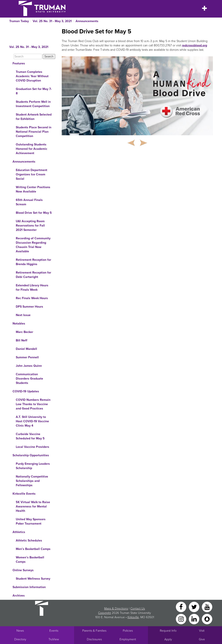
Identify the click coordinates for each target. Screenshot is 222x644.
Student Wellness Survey (33, 579)
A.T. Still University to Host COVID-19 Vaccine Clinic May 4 (32, 421)
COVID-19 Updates (26, 391)
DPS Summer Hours (29, 307)
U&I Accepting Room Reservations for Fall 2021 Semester (30, 226)
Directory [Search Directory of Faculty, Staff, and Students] (20, 639)
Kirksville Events (24, 494)
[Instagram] (181, 619)
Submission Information (29, 587)
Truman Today (19, 21)
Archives (19, 596)
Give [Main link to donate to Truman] (202, 639)
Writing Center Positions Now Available (33, 189)
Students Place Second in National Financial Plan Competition (34, 132)
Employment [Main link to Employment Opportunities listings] (128, 639)
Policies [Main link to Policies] (128, 631)
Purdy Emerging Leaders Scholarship (33, 466)
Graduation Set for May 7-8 (34, 91)
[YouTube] (207, 607)
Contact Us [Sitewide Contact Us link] (138, 609)
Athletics (19, 532)
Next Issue (23, 315)
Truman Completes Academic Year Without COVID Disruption (32, 76)
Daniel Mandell (26, 349)
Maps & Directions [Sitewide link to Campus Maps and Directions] (116, 609)
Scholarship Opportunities (31, 455)
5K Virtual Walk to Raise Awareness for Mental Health (33, 506)
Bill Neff (22, 340)
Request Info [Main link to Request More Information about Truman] (168, 631)
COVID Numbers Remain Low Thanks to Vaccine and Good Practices (33, 404)
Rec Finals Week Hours (32, 298)
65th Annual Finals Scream (29, 202)
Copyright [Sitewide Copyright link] (105, 613)
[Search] (28, 56)
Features (19, 63)
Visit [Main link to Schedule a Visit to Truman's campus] (202, 631)
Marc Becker (24, 332)
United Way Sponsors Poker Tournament (31, 521)
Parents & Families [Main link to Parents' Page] (94, 631)
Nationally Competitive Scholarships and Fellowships (32, 481)
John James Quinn (29, 366)
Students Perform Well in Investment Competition (33, 104)
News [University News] (20, 631)
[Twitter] (194, 607)
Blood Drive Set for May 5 (34, 213)
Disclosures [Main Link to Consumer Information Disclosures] (94, 639)
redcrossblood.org (194, 45)
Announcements (87, 21)
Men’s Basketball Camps (33, 549)
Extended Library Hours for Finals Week (32, 288)
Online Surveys (23, 570)
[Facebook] (181, 607)
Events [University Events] (54, 631)
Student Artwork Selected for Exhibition (34, 117)
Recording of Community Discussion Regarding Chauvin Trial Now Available (33, 245)
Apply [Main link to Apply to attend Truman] (168, 639)
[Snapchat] (207, 619)
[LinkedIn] (194, 619)
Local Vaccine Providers (32, 447)
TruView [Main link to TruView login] (54, 639)
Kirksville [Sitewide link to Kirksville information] (133, 617)
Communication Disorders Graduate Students (29, 379)
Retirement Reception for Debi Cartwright (33, 275)
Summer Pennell (27, 357)
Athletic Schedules (29, 540)
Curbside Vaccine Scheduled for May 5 (30, 436)
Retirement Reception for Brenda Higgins (33, 262)
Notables (19, 324)
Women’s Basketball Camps (30, 560)
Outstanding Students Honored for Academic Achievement (32, 149)
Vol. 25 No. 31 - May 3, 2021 (52, 21)
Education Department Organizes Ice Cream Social (32, 174)
